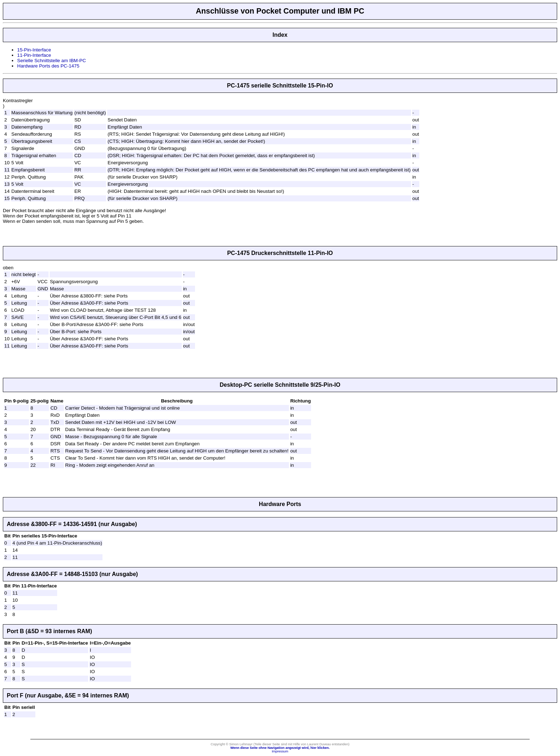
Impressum (280, 751)
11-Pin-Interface (34, 55)
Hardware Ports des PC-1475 (48, 66)
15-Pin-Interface (34, 50)
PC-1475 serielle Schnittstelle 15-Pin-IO (280, 86)
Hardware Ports (280, 504)
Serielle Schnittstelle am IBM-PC (52, 61)
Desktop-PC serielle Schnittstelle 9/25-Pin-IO (280, 385)
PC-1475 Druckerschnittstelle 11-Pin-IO (280, 253)
